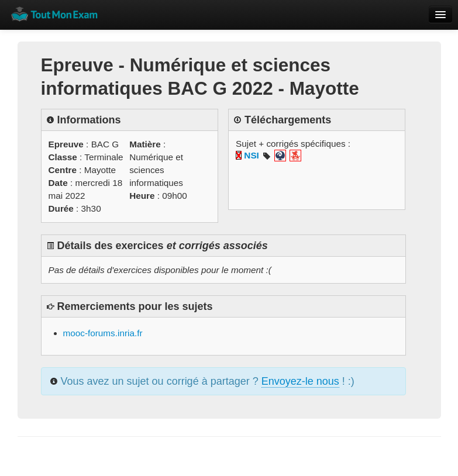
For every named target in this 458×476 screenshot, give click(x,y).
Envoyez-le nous (300, 381)
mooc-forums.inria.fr (103, 333)
